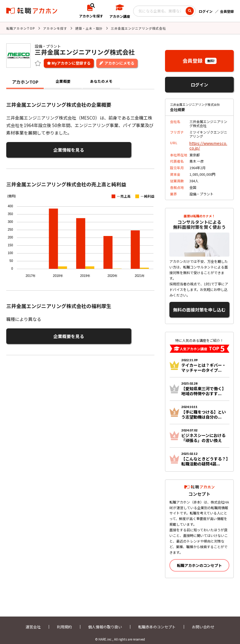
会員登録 (227, 11)
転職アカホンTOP (21, 28)
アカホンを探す (55, 28)
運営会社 (33, 621)
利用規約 (64, 621)
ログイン (206, 11)
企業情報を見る (37, 148)
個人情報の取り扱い (105, 621)
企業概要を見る (37, 333)
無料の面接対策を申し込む (199, 306)
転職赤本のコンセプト (157, 621)
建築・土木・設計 (89, 28)
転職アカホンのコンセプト (199, 560)
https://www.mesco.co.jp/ (209, 144)
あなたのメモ (101, 81)
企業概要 (63, 81)
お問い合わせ (203, 621)
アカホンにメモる (119, 62)
